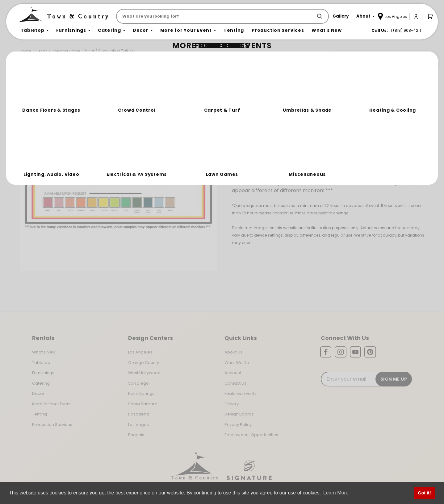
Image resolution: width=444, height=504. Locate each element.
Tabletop (41, 363)
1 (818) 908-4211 (406, 30)
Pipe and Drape (66, 51)
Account (233, 373)
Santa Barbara (143, 404)
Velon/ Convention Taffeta (110, 51)
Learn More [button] (336, 493)
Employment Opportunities (251, 435)
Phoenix (136, 435)
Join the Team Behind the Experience (384, 61)
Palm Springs (141, 393)
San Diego (138, 383)
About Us (233, 352)
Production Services (52, 425)
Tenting (40, 414)
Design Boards (239, 414)
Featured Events (241, 393)
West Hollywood (144, 373)
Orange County (144, 363)
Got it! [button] (424, 493)
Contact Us (235, 383)
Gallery (232, 404)
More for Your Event (51, 404)
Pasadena (139, 414)
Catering (41, 383)
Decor (41, 51)
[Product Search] (216, 16)
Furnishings (43, 373)
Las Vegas (138, 425)
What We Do (237, 363)
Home (25, 51)
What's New (44, 352)
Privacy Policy (238, 425)
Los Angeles (140, 352)
